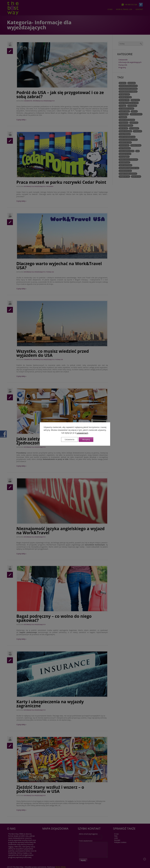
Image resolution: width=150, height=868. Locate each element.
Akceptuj (86, 440)
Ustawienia (69, 440)
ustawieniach (82, 433)
